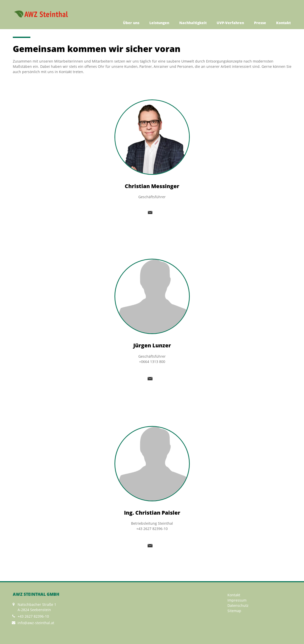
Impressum (237, 600)
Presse (260, 23)
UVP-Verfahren (230, 23)
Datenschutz (238, 605)
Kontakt (283, 23)
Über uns (131, 23)
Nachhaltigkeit (193, 23)
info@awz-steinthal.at (36, 623)
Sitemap (234, 611)
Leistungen (159, 23)
